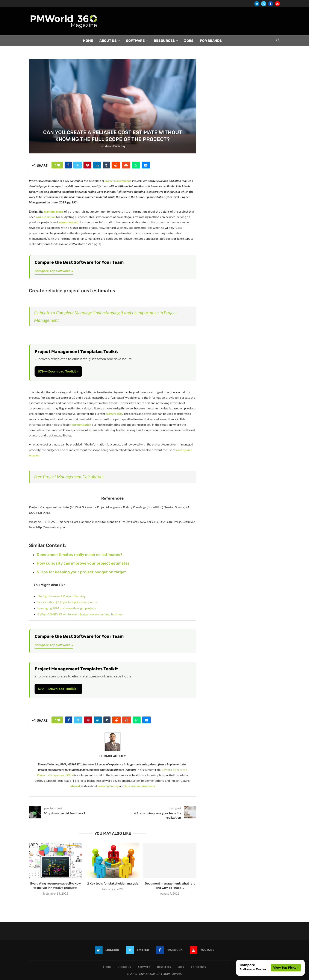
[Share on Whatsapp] (136, 165)
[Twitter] (264, 4)
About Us (108, 41)
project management (118, 181)
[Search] (278, 41)
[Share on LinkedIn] (97, 165)
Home (88, 41)
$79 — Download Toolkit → (58, 371)
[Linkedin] (257, 4)
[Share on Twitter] (78, 165)
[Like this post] (59, 165)
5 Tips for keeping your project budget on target (81, 572)
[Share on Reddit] (116, 165)
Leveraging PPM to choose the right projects (67, 608)
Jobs (189, 41)
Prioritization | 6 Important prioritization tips (67, 602)
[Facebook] (271, 4)
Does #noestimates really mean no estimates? (80, 555)
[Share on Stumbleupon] (126, 165)
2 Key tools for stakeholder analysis (113, 884)
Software (135, 41)
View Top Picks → (286, 968)
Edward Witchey (114, 146)
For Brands (211, 41)
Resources (164, 41)
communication (81, 425)
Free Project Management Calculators (69, 476)
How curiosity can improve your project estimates (83, 563)
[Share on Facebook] (68, 165)
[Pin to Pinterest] (87, 165)
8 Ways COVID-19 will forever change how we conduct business (80, 614)
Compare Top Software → (54, 271)
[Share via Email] (146, 165)
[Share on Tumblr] (106, 165)
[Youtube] (277, 4)
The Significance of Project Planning (61, 596)
